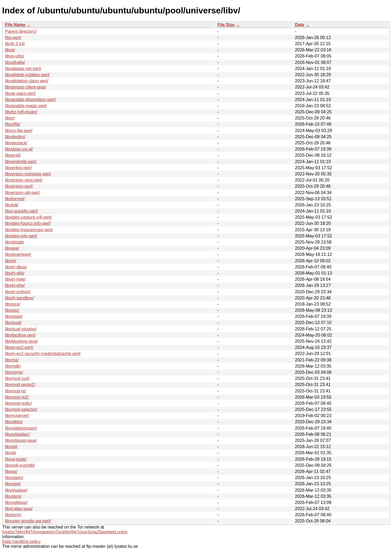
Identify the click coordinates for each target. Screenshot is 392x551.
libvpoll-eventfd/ (20, 465)
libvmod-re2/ (17, 397)
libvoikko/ (14, 422)
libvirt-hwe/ (15, 279)
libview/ (12, 248)
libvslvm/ (13, 496)
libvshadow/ (16, 490)
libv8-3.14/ (15, 44)
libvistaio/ (14, 316)
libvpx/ (11, 471)
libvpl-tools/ (16, 459)
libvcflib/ (13, 124)
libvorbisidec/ (17, 434)
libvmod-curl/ (17, 378)
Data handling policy (21, 542)
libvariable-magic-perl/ (26, 106)
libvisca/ (13, 304)
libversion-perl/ (19, 186)
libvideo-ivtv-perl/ (21, 236)
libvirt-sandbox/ (20, 298)
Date (300, 25)
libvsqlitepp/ (16, 502)
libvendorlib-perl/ (21, 162)
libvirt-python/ (18, 292)
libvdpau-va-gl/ (19, 149)
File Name (15, 25)
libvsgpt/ (13, 484)
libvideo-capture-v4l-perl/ (28, 217)
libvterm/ (13, 515)
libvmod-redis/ (18, 403)
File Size (226, 25)
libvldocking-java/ (21, 341)
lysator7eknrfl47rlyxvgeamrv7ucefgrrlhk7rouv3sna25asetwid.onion (65, 532)
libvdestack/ (16, 143)
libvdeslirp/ (15, 137)
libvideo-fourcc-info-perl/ (28, 223)
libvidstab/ (15, 242)
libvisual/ (13, 323)
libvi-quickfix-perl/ (22, 211)
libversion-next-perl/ (24, 180)
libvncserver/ (17, 416)
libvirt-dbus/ (16, 267)
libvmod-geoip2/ (20, 385)
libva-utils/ (15, 56)
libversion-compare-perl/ (28, 174)
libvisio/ (12, 310)
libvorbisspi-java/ (21, 440)
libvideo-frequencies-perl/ (29, 230)
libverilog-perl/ (18, 168)
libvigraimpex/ (18, 254)
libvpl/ (11, 453)
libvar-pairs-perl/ (20, 93)
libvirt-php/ (15, 285)
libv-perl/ (13, 38)
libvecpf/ (13, 155)
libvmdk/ (13, 366)
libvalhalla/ (15, 62)
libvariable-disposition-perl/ (30, 100)
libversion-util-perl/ (22, 193)
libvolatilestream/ (21, 428)
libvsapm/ (14, 478)
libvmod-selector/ (21, 409)
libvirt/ (11, 261)
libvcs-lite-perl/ (19, 131)
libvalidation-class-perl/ (27, 81)
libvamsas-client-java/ (26, 87)
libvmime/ (14, 372)
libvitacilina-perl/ (20, 335)
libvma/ (12, 360)
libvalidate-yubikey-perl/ (27, 75)
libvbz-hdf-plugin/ (21, 112)
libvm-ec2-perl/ (19, 347)
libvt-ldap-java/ (19, 509)
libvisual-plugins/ (21, 329)
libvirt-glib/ (15, 273)
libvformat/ (15, 199)
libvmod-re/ (16, 391)
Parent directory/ (21, 31)
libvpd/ (11, 447)
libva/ (10, 50)
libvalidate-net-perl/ (23, 69)
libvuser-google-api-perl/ (28, 521)
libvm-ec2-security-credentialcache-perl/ (43, 354)
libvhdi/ (12, 205)
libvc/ (10, 118)
